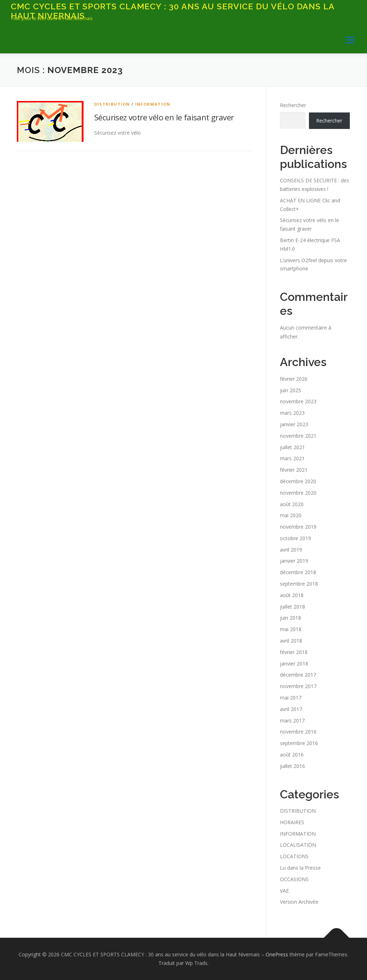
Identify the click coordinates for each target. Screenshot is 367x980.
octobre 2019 (295, 538)
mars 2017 (292, 720)
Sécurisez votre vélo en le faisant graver (164, 117)
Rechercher (293, 105)
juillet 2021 (292, 447)
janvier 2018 (294, 664)
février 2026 (294, 379)
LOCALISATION (298, 845)
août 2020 (292, 504)
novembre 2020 (298, 493)
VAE (284, 891)
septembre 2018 (299, 584)
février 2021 (294, 470)
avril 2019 (291, 550)
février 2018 (294, 652)
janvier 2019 (294, 561)
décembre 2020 (298, 481)
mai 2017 (291, 698)
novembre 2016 (298, 732)
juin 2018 (290, 618)
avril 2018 (291, 641)
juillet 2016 (292, 766)
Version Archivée (299, 902)
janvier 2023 (294, 424)
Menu (350, 40)
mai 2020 (291, 515)
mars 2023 (292, 413)
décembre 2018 (298, 572)
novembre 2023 (298, 401)
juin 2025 (290, 390)
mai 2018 (291, 629)
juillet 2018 (292, 607)
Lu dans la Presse (300, 868)
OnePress (277, 954)
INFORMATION (153, 104)
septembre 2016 (299, 743)
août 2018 (292, 595)
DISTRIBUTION (112, 104)
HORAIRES (292, 822)
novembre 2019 (298, 527)
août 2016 (292, 755)
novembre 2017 (298, 686)
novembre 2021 (298, 436)
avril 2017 (291, 709)
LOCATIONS (294, 856)
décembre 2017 (298, 675)
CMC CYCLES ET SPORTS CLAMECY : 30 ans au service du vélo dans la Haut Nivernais (173, 11)
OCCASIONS (294, 879)
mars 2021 (292, 458)
